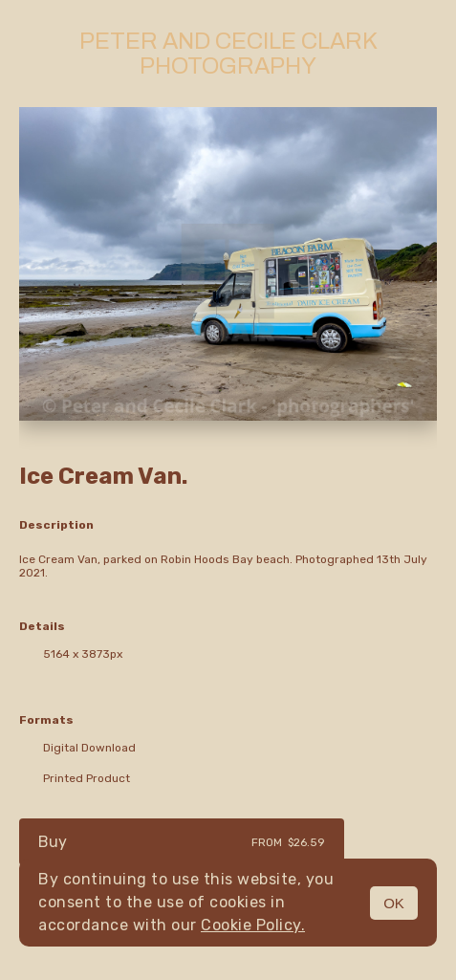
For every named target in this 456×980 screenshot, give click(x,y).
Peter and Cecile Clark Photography (228, 54)
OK (394, 903)
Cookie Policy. (253, 925)
